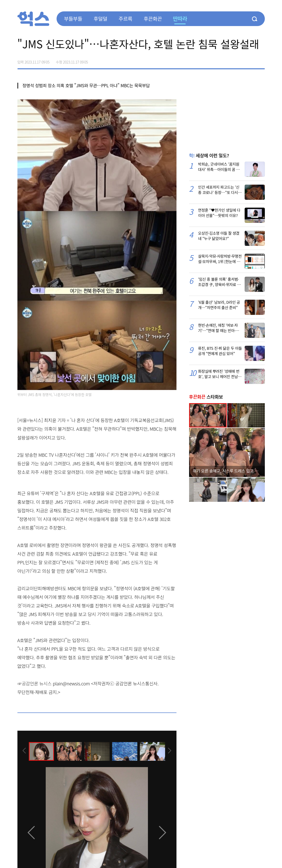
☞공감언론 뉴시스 (35, 683)
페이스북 (229, 60)
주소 (261, 60)
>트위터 (240, 60)
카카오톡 (250, 60)
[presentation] (24, 751)
